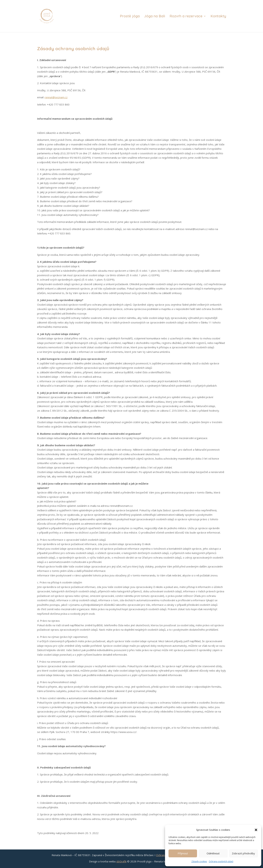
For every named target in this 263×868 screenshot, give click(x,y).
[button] (256, 830)
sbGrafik (121, 861)
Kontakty (218, 17)
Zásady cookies (199, 861)
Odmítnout (213, 853)
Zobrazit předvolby (243, 853)
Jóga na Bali (155, 17)
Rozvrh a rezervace (186, 17)
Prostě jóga (130, 17)
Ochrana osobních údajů (221, 861)
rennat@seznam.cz (56, 97)
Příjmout (183, 853)
